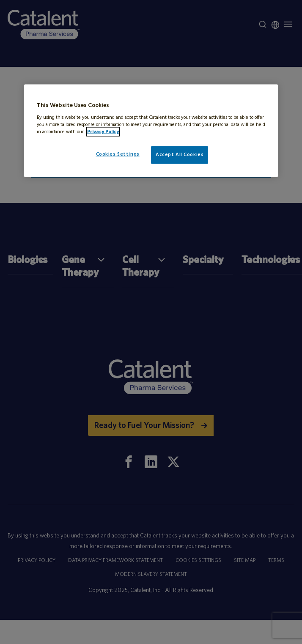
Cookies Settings (118, 154)
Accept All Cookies (180, 155)
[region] (151, 131)
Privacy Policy (103, 132)
